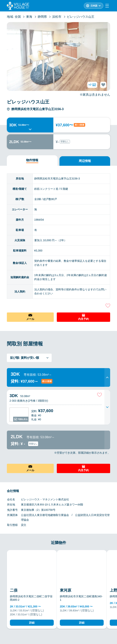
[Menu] (107, 6)
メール (30, 319)
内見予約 (83, 319)
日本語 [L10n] (94, 6)
